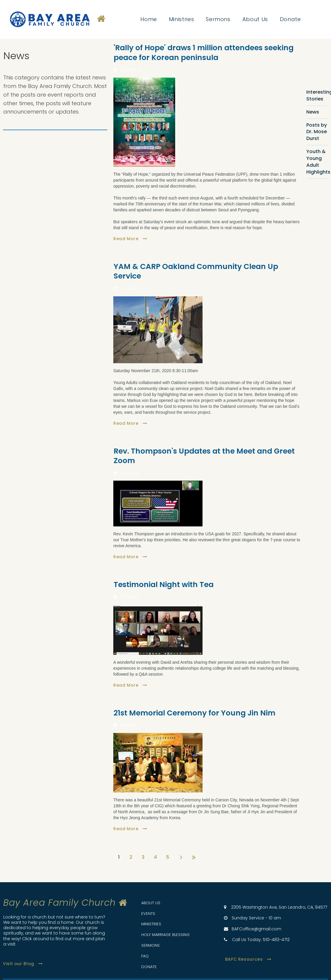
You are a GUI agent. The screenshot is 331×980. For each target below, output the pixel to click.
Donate (290, 19)
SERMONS (150, 945)
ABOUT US (151, 903)
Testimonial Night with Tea (164, 585)
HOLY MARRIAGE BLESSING (165, 935)
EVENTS (148, 914)
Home (149, 19)
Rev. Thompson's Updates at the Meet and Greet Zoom (204, 456)
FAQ (145, 956)
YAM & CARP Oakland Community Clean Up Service (196, 271)
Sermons (218, 19)
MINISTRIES (151, 924)
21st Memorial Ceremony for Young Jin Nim (194, 713)
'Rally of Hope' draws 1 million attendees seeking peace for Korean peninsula (204, 53)
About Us (255, 19)
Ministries (181, 19)
